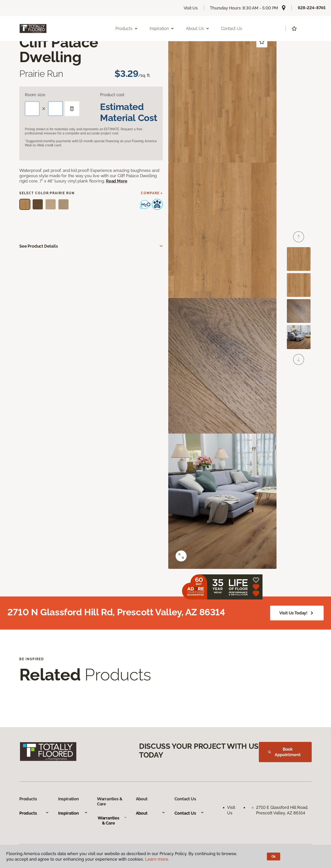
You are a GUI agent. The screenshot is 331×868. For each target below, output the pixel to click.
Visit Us (191, 8)
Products (34, 813)
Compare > (152, 193)
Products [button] (127, 28)
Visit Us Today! (297, 613)
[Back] (299, 237)
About (151, 813)
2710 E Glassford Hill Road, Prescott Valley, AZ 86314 (283, 810)
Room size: (35, 95)
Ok (274, 856)
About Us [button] (198, 28)
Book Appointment (284, 752)
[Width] (55, 109)
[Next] (299, 359)
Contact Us (232, 28)
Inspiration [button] (162, 28)
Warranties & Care (112, 820)
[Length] (32, 109)
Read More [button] (117, 181)
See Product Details (39, 246)
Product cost (112, 95)
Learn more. (157, 859)
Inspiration (73, 813)
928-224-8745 (312, 8)
